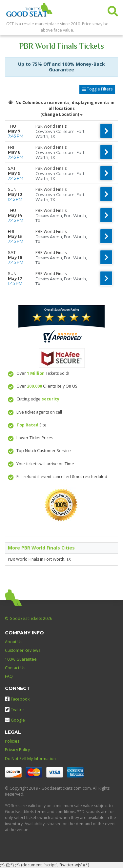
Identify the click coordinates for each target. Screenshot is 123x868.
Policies (12, 741)
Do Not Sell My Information (30, 759)
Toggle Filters (97, 89)
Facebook (17, 699)
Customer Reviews (23, 650)
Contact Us (15, 668)
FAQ (9, 676)
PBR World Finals (51, 126)
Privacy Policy (17, 750)
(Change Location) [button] (61, 114)
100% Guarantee (21, 659)
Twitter (15, 710)
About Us (14, 642)
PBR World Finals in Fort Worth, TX (39, 559)
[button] (113, 10)
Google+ (16, 720)
